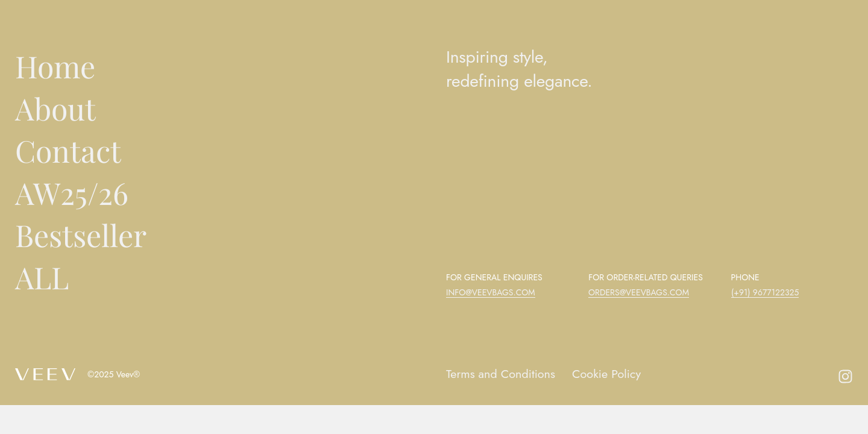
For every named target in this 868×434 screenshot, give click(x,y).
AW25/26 (72, 193)
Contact (68, 150)
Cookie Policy (608, 374)
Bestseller (81, 235)
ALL (42, 277)
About (55, 108)
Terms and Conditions (501, 374)
